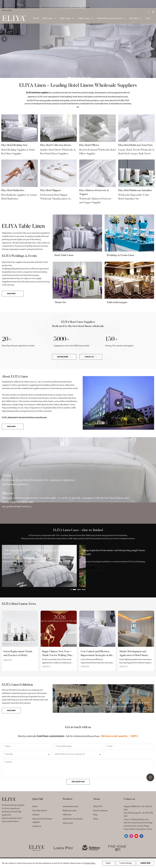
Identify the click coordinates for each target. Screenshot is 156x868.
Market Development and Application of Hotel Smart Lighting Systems (133, 654)
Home (35, 807)
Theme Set (60, 302)
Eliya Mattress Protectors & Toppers (94, 192)
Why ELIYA (98, 807)
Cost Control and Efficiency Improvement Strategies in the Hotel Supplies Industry (97, 654)
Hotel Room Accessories (73, 819)
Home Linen (68, 823)
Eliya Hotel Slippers (51, 190)
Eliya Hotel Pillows (89, 145)
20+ (7, 339)
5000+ (62, 339)
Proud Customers (100, 811)
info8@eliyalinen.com (139, 820)
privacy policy (90, 863)
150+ (112, 339)
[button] (66, 77)
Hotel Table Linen (64, 255)
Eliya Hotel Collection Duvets (56, 145)
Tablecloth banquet (117, 302)
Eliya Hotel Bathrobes (13, 190)
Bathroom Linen (70, 811)
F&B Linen (67, 815)
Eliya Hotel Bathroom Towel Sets (135, 145)
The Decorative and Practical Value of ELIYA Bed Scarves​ (35, 550)
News (96, 819)
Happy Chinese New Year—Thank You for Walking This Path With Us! (57, 654)
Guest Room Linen (71, 807)
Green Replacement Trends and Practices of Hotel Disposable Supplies (18, 654)
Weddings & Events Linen (120, 255)
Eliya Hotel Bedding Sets (14, 145)
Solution (36, 815)
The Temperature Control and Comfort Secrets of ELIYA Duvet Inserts (115, 552)
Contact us (37, 826)
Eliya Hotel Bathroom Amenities (135, 190)
